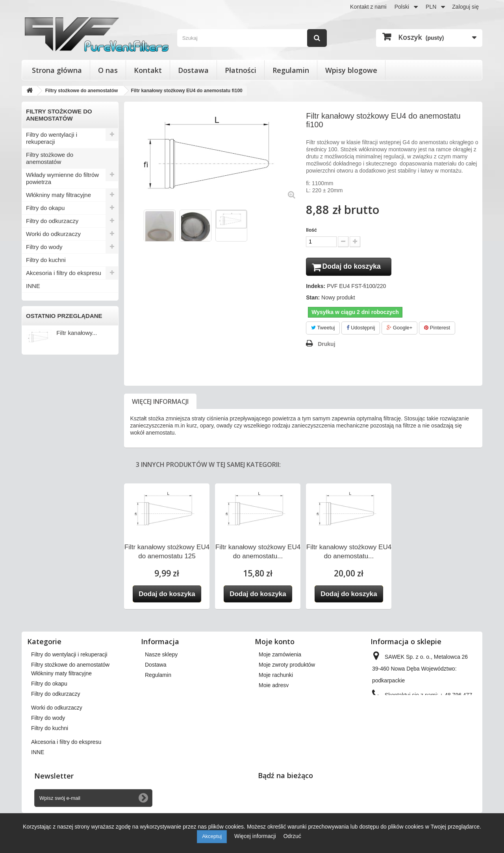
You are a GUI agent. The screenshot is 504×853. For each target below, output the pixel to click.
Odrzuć (292, 836)
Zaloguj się (465, 7)
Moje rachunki (276, 676)
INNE (33, 286)
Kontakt (148, 70)
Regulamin (291, 70)
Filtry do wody (44, 247)
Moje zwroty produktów (287, 666)
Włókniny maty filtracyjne (58, 195)
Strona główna (57, 70)
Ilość (311, 230)
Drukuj (326, 345)
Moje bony (271, 707)
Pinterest (437, 329)
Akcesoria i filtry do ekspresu (64, 273)
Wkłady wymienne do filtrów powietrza (62, 178)
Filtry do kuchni (46, 260)
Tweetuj (323, 329)
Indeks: (316, 288)
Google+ (399, 329)
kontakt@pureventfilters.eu (436, 723)
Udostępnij (361, 329)
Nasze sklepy (161, 656)
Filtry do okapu (45, 208)
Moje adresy (274, 686)
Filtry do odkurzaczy (52, 221)
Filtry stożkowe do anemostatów (50, 158)
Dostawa (193, 70)
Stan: (313, 299)
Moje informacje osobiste (289, 697)
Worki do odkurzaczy (53, 234)
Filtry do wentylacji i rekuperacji (52, 138)
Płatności (241, 70)
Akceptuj (212, 836)
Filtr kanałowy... (77, 333)
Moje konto (275, 643)
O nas (108, 70)
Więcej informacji (160, 403)
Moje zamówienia (280, 656)
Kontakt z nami (368, 7)
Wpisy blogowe (351, 70)
